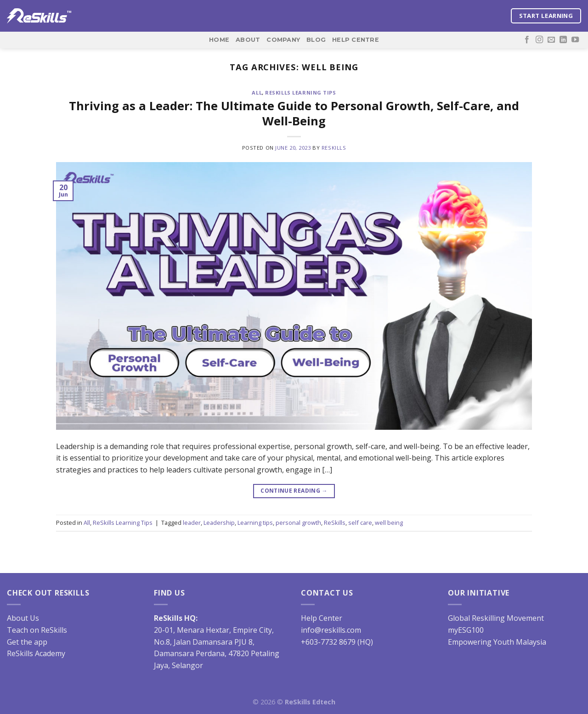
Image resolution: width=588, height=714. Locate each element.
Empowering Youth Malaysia (497, 642)
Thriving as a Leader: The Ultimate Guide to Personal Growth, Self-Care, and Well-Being (294, 113)
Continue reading (294, 491)
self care (360, 523)
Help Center (322, 618)
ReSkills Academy (36, 653)
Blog (316, 40)
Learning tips (255, 523)
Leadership (219, 523)
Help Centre (356, 40)
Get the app (27, 642)
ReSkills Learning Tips (300, 93)
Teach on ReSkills (37, 630)
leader (192, 523)
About (248, 40)
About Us (23, 618)
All (257, 93)
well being (389, 523)
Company (283, 40)
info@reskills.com (331, 630)
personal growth (298, 523)
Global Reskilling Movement (496, 618)
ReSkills (334, 148)
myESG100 (466, 630)
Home (219, 40)
